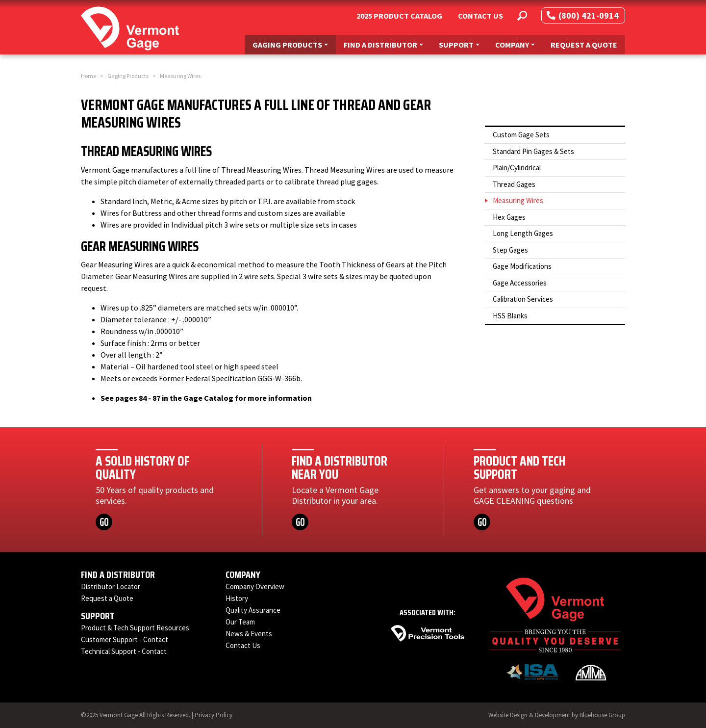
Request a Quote (584, 45)
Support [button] (463, 44)
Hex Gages (509, 217)
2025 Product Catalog (399, 16)
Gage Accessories (520, 283)
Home (88, 76)
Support (98, 616)
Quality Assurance (253, 610)
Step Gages (510, 250)
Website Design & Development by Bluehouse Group (557, 715)
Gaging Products (128, 76)
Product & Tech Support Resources (135, 628)
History (237, 598)
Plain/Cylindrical (517, 168)
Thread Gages (514, 184)
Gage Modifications (522, 266)
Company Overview (255, 586)
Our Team (240, 622)
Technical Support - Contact (124, 651)
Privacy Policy (214, 715)
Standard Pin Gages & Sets (533, 151)
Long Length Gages (523, 233)
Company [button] (519, 44)
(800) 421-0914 (583, 15)
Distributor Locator (111, 586)
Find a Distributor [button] (387, 44)
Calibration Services (523, 299)
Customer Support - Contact (125, 639)
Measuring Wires (518, 200)
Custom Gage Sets (521, 135)
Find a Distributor (118, 574)
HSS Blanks (510, 316)
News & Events (249, 634)
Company (243, 574)
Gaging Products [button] (294, 44)
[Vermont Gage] (130, 27)
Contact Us (480, 16)
